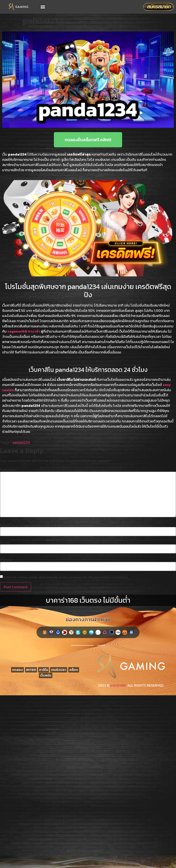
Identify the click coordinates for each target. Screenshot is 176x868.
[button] (43, 7)
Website (6, 560)
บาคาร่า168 (118, 685)
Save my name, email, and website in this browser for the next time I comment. (66, 577)
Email (6, 542)
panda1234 (21, 442)
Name (6, 525)
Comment (9, 470)
